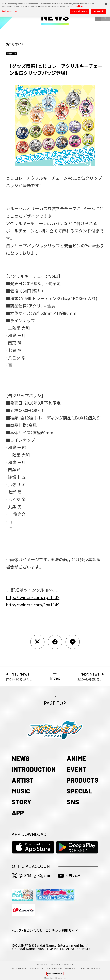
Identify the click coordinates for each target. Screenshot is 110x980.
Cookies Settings (10, 10)
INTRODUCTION (34, 769)
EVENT (77, 769)
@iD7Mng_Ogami (31, 875)
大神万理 (69, 875)
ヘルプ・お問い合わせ (27, 931)
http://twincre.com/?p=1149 (33, 605)
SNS (73, 802)
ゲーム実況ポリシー (54, 969)
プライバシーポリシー (18, 969)
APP (18, 813)
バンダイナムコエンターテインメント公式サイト (55, 964)
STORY (21, 802)
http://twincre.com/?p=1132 (33, 597)
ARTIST (23, 780)
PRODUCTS (83, 780)
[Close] (106, 3)
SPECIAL (80, 791)
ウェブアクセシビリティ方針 (90, 969)
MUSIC (21, 791)
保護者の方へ (70, 969)
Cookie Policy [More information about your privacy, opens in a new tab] (81, 5)
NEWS (21, 758)
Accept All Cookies (80, 10)
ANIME (76, 758)
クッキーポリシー (37, 969)
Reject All (98, 10)
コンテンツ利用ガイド (62, 931)
